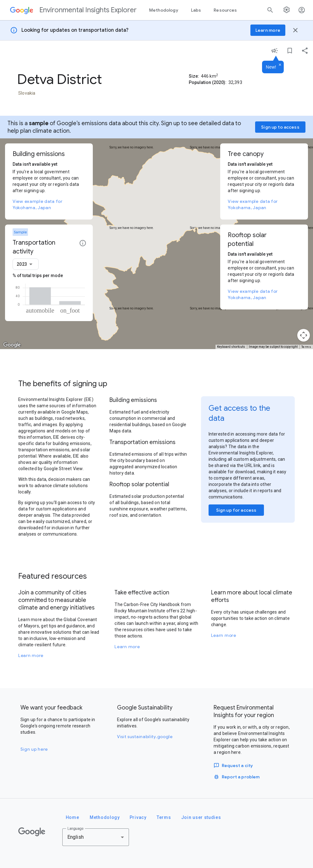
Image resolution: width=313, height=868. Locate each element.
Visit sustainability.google (145, 737)
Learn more (31, 655)
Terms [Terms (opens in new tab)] (306, 347)
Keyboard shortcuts (231, 347)
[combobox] (26, 264)
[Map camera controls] (304, 335)
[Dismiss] (280, 65)
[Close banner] (295, 30)
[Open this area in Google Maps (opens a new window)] (12, 345)
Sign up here (34, 749)
